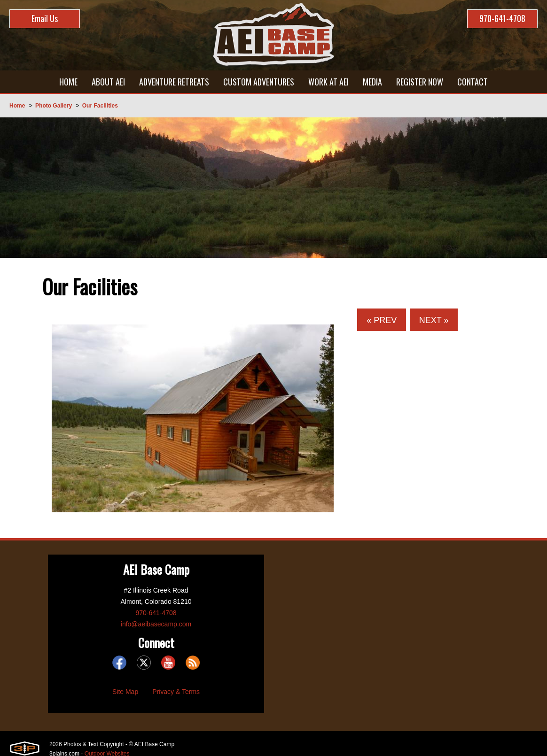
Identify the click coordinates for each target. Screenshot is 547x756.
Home (17, 106)
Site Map (125, 692)
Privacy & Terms (176, 692)
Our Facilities (100, 106)
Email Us (45, 18)
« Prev (382, 320)
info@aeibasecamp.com (156, 624)
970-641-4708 (502, 18)
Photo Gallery (54, 106)
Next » (434, 320)
